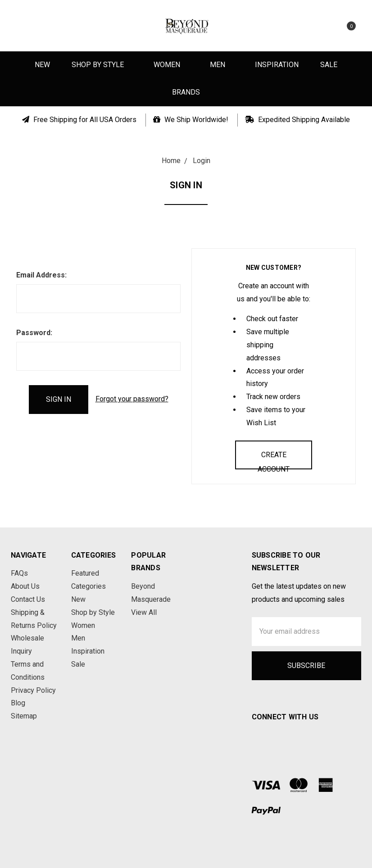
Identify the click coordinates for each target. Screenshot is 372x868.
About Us (25, 586)
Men (222, 65)
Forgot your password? (132, 399)
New (42, 65)
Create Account (274, 460)
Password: (34, 333)
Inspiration (277, 65)
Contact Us (28, 599)
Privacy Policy (33, 690)
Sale (329, 65)
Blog (18, 703)
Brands (186, 92)
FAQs (19, 573)
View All (144, 612)
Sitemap (24, 716)
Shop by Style (102, 65)
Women (171, 65)
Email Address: (41, 275)
